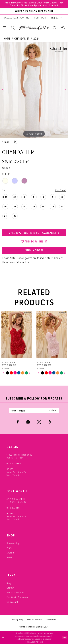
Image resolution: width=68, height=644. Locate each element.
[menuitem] (34, 11)
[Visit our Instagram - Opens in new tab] (28, 422)
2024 (36, 38)
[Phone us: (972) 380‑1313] (16, 18)
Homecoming (13, 543)
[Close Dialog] (3, 638)
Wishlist (11, 557)
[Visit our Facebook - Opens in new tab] (18, 422)
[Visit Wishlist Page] (55, 28)
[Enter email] (34, 411)
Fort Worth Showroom (17, 597)
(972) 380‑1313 (14, 464)
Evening (11, 553)
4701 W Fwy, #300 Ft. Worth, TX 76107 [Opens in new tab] (16, 501)
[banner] (34, 28)
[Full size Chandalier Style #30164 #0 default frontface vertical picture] (34, 90)
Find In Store (34, 251)
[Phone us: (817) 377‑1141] (49, 18)
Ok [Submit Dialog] (65, 637)
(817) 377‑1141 (13, 508)
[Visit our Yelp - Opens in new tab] (50, 422)
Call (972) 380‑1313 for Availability (34, 233)
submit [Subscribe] (54, 411)
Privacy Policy (18, 620)
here (41, 642)
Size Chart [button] (60, 190)
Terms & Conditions (34, 620)
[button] (5, 28)
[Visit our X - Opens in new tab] (39, 422)
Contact (10, 588)
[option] (34, 90)
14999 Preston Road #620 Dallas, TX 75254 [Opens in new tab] (19, 456)
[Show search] (13, 28)
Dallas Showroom (15, 593)
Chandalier (22, 38)
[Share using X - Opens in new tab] (15, 142)
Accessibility (51, 620)
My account (12, 602)
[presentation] (17, 335)
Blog (9, 583)
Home (7, 38)
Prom (9, 548)
